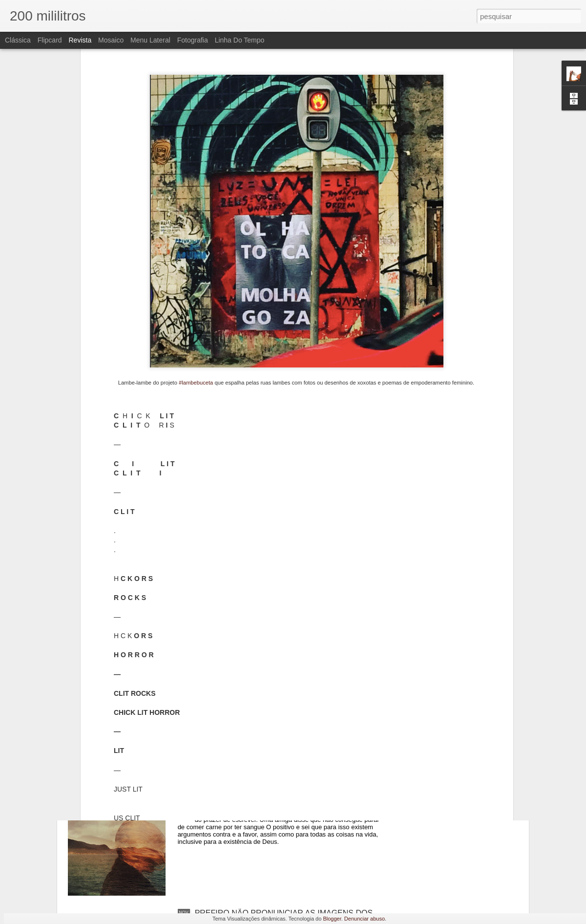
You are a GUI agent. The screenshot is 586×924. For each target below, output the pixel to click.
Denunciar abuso (365, 919)
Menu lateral (150, 40)
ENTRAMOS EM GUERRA (242, 691)
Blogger (332, 919)
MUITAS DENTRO (227, 802)
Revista (80, 40)
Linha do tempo (240, 40)
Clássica (18, 40)
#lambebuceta (196, 238)
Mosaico (111, 40)
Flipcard (50, 40)
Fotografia (193, 40)
